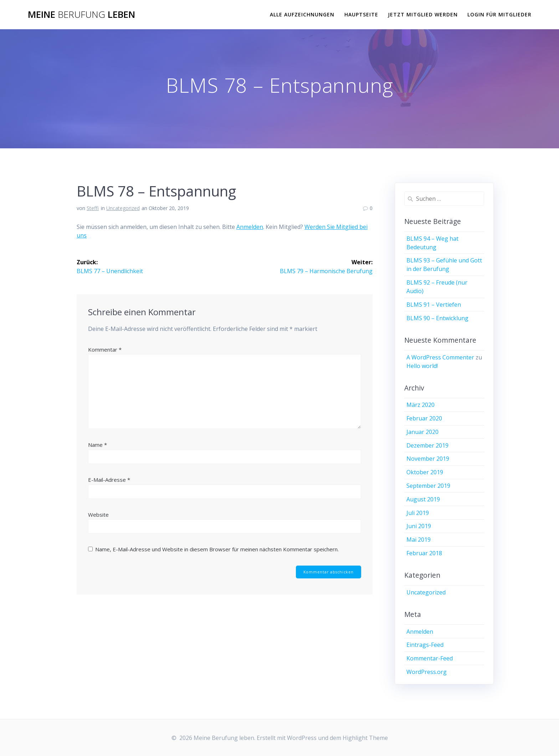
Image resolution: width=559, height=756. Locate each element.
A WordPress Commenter (440, 357)
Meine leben (81, 15)
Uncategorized (123, 208)
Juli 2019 (418, 513)
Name (98, 444)
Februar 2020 (424, 418)
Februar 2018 (424, 553)
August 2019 (423, 499)
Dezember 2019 (427, 445)
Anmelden (250, 227)
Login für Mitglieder (499, 14)
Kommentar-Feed (430, 658)
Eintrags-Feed (425, 645)
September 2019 (428, 486)
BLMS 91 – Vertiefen (434, 305)
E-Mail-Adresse (109, 479)
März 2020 (420, 405)
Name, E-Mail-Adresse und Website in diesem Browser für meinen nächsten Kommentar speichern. (217, 549)
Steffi (93, 208)
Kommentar (105, 349)
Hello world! (422, 366)
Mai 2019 (419, 540)
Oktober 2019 (425, 472)
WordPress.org (427, 672)
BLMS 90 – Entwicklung (437, 318)
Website (98, 514)
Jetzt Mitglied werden (423, 14)
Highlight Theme (365, 738)
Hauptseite (361, 14)
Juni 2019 (419, 526)
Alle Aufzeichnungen (302, 14)
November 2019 (428, 459)
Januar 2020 (422, 432)
